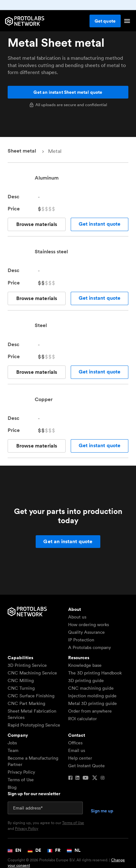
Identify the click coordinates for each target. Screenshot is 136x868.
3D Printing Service (27, 665)
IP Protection (81, 640)
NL (74, 850)
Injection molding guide (92, 696)
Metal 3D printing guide (93, 703)
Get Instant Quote (86, 766)
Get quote (105, 21)
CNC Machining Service (32, 673)
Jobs (12, 743)
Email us (77, 750)
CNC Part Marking (26, 703)
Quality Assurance (86, 632)
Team (13, 750)
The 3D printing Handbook (95, 673)
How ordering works (89, 625)
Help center (80, 758)
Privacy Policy (21, 772)
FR (54, 850)
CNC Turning (21, 688)
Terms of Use (21, 780)
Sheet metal (22, 151)
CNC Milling (21, 680)
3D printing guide (86, 680)
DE (34, 850)
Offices (75, 743)
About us (77, 617)
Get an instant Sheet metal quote (68, 92)
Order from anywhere (90, 711)
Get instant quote (100, 224)
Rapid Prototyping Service (34, 725)
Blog (12, 787)
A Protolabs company (89, 647)
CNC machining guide (91, 688)
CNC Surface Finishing (31, 696)
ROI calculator (82, 719)
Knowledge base (85, 665)
